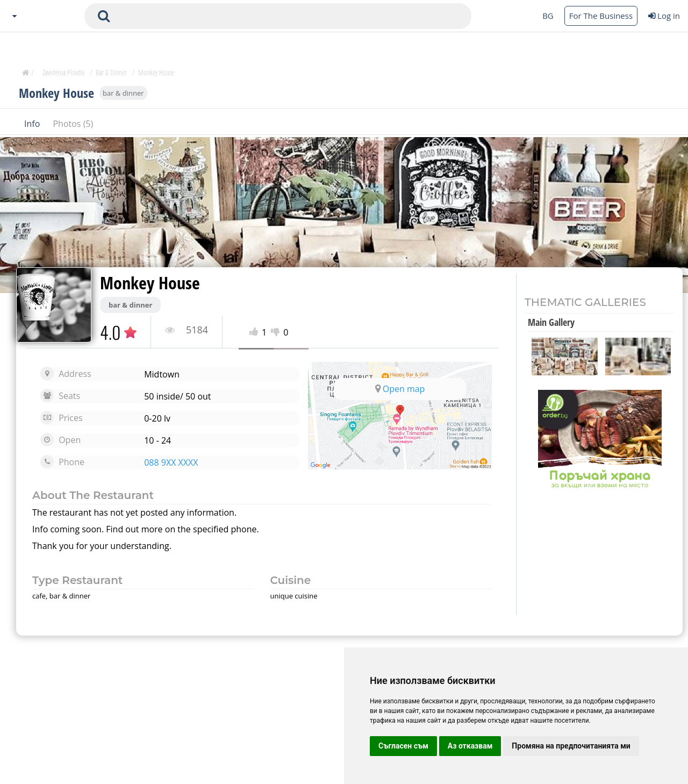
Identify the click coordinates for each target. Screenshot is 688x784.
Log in (664, 16)
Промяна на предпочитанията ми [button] (571, 746)
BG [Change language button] (548, 16)
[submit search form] (104, 16)
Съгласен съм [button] (403, 746)
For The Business (601, 16)
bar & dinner (123, 92)
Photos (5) (73, 123)
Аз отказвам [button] (470, 746)
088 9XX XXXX (171, 462)
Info (33, 123)
